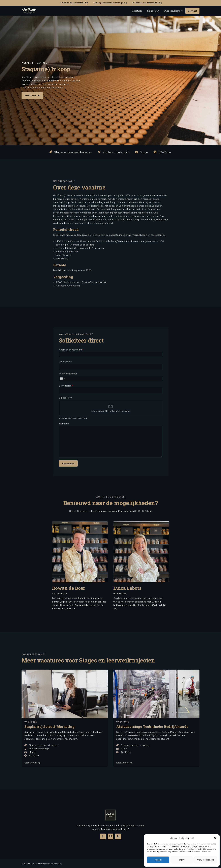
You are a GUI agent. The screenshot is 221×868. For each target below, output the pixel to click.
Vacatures (137, 11)
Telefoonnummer (68, 387)
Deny (182, 860)
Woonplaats (65, 375)
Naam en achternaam (71, 363)
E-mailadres (66, 399)
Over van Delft (172, 11)
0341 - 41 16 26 (66, 622)
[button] (215, 838)
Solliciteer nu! (32, 95)
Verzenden (68, 477)
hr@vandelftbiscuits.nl (85, 618)
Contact (192, 11)
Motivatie (64, 437)
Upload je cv (65, 411)
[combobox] (62, 392)
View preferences (206, 860)
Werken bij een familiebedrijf (75, 3)
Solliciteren (153, 11)
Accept (158, 860)
